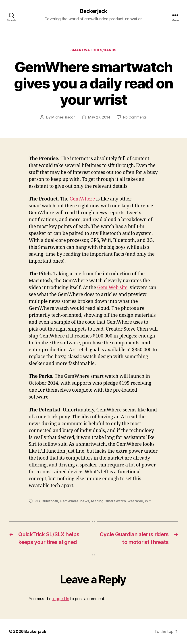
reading (97, 501)
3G (37, 501)
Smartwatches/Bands (93, 50)
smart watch (115, 501)
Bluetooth (50, 501)
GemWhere (82, 199)
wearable (135, 501)
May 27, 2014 (99, 117)
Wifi (148, 501)
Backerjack (93, 11)
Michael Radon (63, 117)
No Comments (135, 117)
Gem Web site (112, 288)
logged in (61, 599)
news (85, 501)
